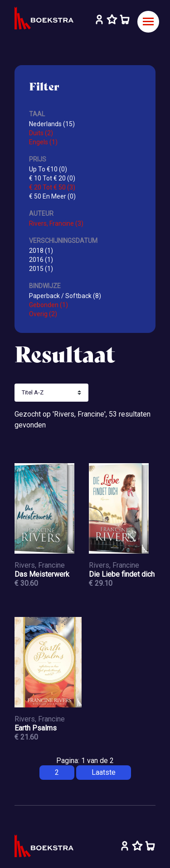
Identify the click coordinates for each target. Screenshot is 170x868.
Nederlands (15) (52, 124)
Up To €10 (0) (48, 169)
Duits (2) (41, 133)
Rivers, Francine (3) (56, 223)
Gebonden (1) (49, 305)
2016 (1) (41, 260)
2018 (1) (41, 251)
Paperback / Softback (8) (65, 296)
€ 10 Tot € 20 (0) (52, 178)
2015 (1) (41, 269)
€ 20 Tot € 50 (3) (52, 187)
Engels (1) (43, 142)
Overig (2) (43, 314)
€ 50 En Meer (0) (52, 196)
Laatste (104, 772)
